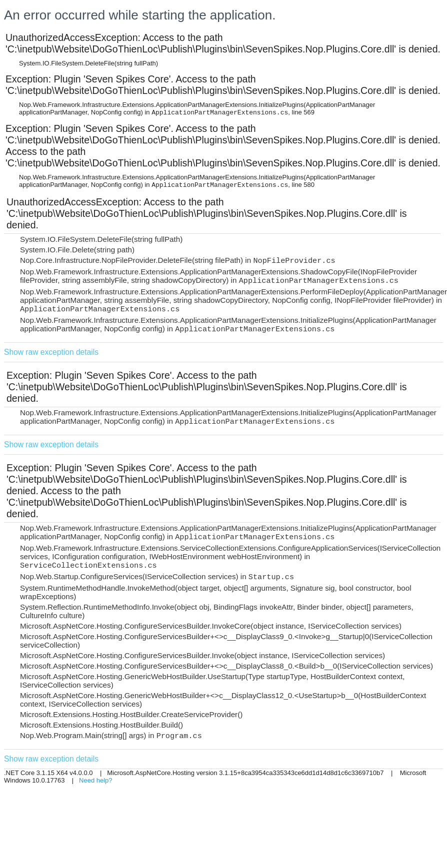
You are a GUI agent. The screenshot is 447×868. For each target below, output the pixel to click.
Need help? (96, 780)
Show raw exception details (51, 352)
